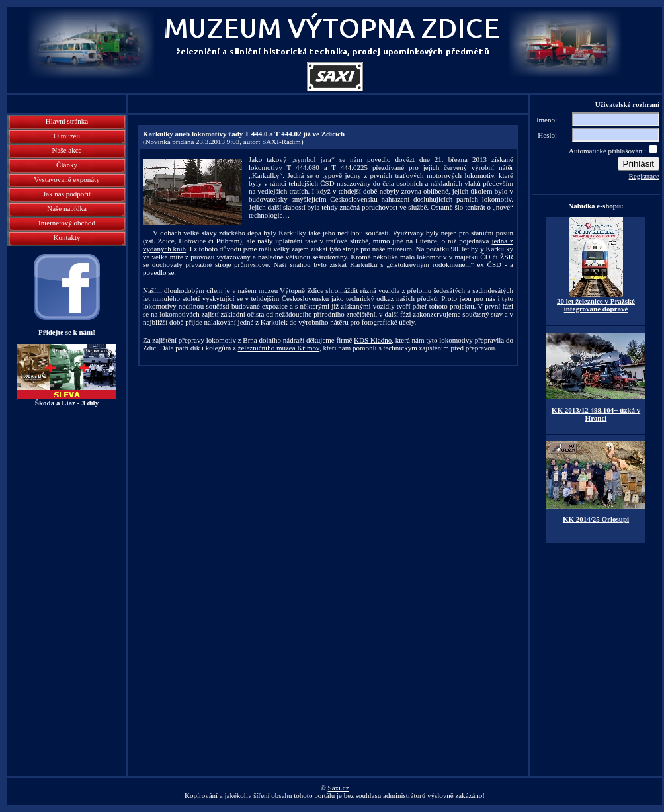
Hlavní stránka (67, 121)
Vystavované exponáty (66, 179)
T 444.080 (303, 167)
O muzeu (67, 136)
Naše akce (67, 150)
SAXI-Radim (281, 142)
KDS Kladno (373, 340)
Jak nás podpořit (67, 194)
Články (67, 165)
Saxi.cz (339, 788)
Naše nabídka (67, 208)
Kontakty (67, 237)
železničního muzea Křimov (279, 348)
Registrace (644, 176)
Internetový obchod (67, 223)
